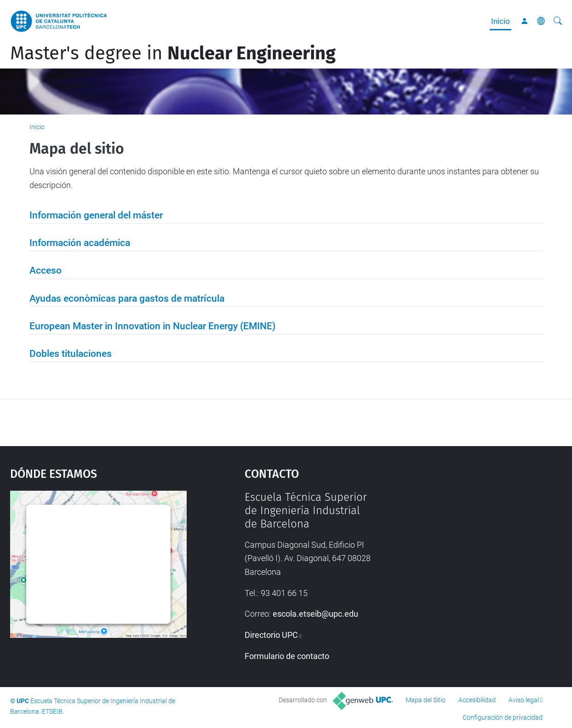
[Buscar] (558, 21)
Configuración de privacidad (503, 717)
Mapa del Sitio (426, 700)
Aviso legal (524, 700)
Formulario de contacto (287, 656)
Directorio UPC (271, 635)
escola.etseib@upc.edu (315, 614)
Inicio (500, 21)
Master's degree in (173, 53)
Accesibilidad (477, 700)
